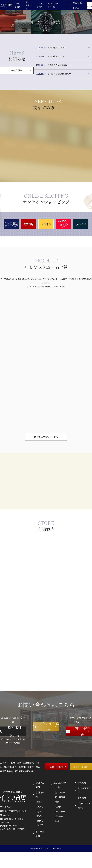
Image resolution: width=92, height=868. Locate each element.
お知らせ (82, 799)
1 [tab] (44, 33)
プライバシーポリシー (84, 822)
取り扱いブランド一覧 (51, 7)
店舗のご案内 (17, 7)
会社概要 (82, 814)
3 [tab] (49, 33)
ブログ (62, 7)
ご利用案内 (40, 811)
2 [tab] (46, 33)
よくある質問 (38, 7)
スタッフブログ (84, 807)
